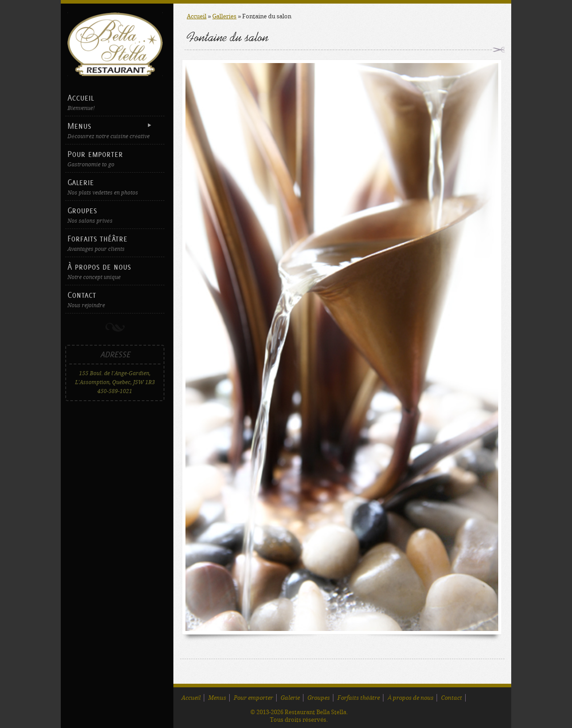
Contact (115, 299)
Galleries (224, 16)
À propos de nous (115, 271)
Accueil (115, 102)
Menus (114, 130)
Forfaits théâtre (115, 243)
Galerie (115, 187)
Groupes (115, 215)
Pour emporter (115, 159)
